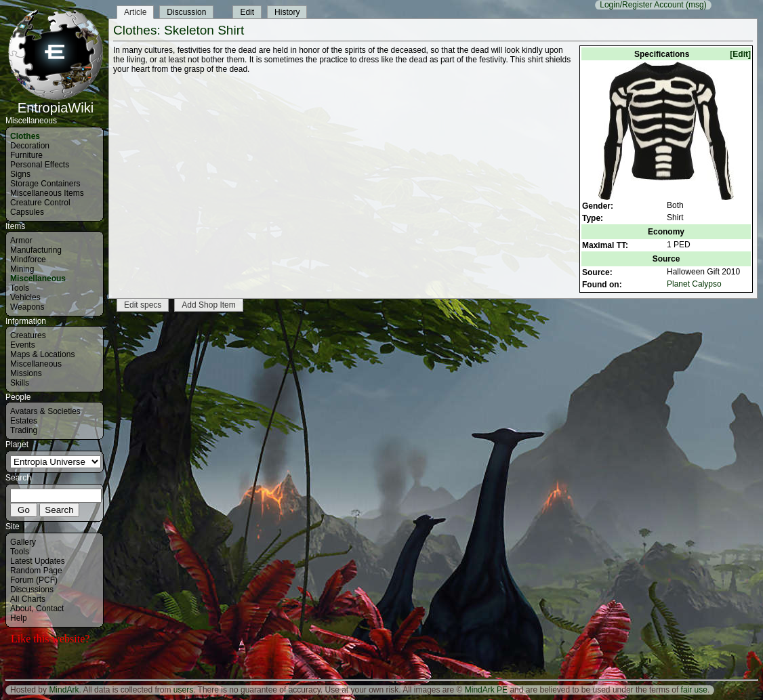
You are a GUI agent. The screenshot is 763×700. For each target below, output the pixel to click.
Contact (50, 609)
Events (23, 345)
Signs (20, 174)
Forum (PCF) (34, 580)
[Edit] (740, 54)
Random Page (36, 571)
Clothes (25, 136)
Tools (20, 288)
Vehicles (25, 297)
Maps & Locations (42, 354)
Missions (26, 373)
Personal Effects (40, 165)
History (287, 12)
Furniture (26, 155)
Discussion (186, 12)
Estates (24, 421)
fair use (694, 690)
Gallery (23, 542)
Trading (24, 430)
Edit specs (143, 305)
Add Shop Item (208, 305)
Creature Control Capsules (40, 207)
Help (19, 618)
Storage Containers (45, 184)
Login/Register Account (641, 5)
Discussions (32, 590)
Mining (22, 269)
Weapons (27, 307)
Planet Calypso (694, 284)
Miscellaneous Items (47, 193)
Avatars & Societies (45, 411)
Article (135, 12)
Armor (21, 241)
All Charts (28, 599)
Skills (20, 383)
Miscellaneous (38, 279)
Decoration (30, 146)
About (21, 609)
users (183, 690)
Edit (247, 12)
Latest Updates (38, 561)
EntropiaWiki (56, 102)
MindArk (64, 690)
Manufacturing (36, 250)
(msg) (696, 5)
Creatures (28, 335)
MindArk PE (486, 690)
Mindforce (28, 260)
